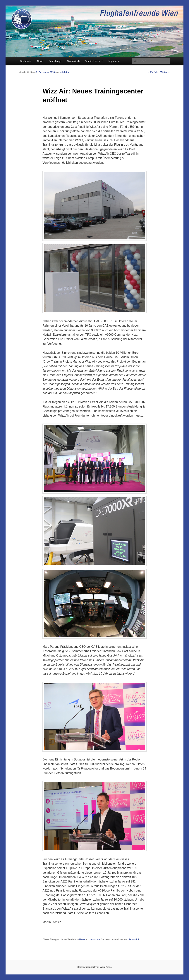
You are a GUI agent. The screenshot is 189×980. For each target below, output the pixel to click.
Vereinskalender (94, 61)
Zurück (153, 72)
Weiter (165, 72)
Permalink (134, 939)
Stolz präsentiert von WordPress (94, 967)
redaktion (65, 72)
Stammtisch (73, 61)
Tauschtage (55, 61)
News (40, 61)
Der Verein (26, 61)
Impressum (114, 61)
